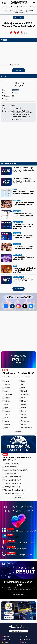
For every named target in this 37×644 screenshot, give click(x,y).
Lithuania (24, 637)
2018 (11, 11)
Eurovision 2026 (19, 509)
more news (18, 289)
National (6, 11)
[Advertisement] (18, 142)
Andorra (6, 639)
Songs (32, 7)
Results (14, 7)
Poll (19, 7)
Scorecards (25, 7)
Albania (6, 637)
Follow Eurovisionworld (18, 297)
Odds (8, 7)
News (4, 7)
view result (19, 431)
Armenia (6, 642)
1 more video (18, 70)
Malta (23, 642)
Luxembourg (25, 639)
